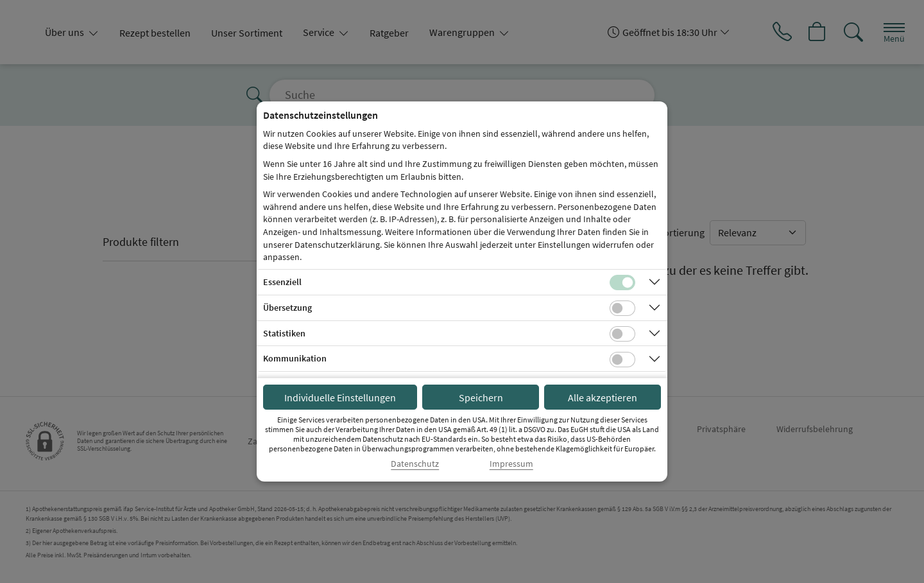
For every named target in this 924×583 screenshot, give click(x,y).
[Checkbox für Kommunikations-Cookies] (622, 360)
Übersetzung (287, 308)
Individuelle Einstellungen (340, 397)
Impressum (511, 464)
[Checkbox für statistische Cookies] (622, 334)
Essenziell (282, 282)
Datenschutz (415, 464)
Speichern (481, 397)
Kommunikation (295, 358)
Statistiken (284, 333)
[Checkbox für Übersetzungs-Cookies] (622, 308)
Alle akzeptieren (603, 397)
